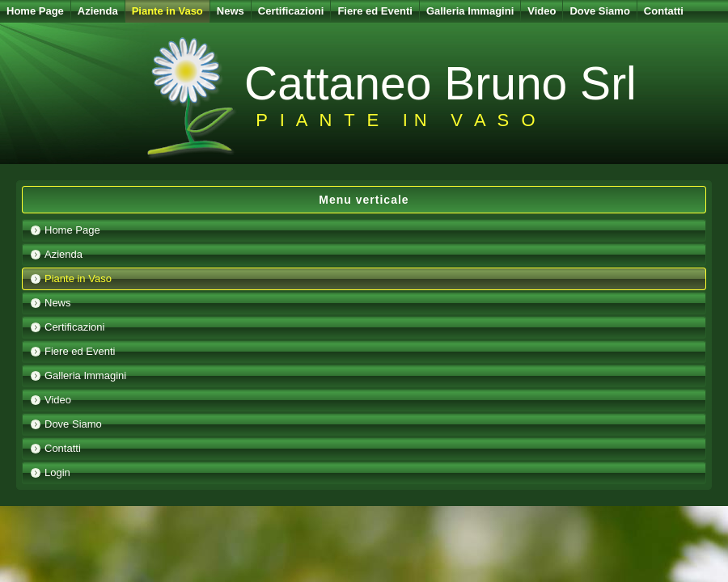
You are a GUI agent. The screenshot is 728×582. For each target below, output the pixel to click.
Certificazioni (291, 11)
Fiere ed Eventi (375, 11)
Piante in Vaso (167, 11)
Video (542, 11)
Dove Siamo (599, 11)
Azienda (98, 11)
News (231, 11)
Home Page (35, 11)
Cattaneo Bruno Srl (440, 83)
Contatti (664, 11)
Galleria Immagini (470, 11)
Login (57, 472)
